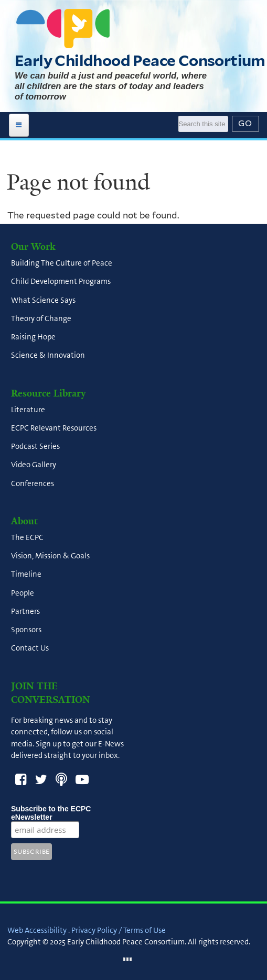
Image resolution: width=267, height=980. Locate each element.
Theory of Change (41, 318)
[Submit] (245, 124)
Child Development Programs (61, 282)
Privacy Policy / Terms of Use (119, 930)
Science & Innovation (48, 356)
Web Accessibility (37, 930)
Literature (28, 410)
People (23, 593)
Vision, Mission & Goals (50, 556)
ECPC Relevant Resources (54, 428)
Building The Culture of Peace (62, 263)
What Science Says (43, 300)
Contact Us (30, 648)
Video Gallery (34, 465)
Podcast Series (35, 447)
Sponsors (26, 630)
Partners (25, 611)
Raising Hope (33, 337)
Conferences (33, 483)
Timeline (26, 575)
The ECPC (27, 537)
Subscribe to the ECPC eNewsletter (51, 813)
